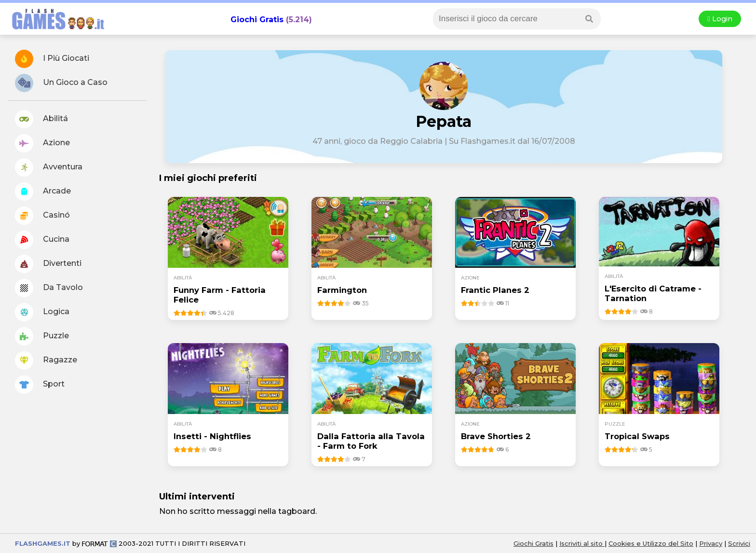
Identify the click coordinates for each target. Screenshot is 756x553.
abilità (183, 278)
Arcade (43, 192)
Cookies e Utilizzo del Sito (651, 543)
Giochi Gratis (257, 20)
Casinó (42, 216)
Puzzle (42, 336)
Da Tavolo (49, 288)
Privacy (711, 543)
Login (720, 19)
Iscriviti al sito (582, 543)
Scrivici (739, 543)
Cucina (42, 240)
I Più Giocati (52, 59)
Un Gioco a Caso (61, 83)
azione (470, 278)
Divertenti (48, 264)
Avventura (49, 167)
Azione (42, 143)
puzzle (615, 424)
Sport (40, 385)
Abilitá (41, 119)
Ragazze (46, 360)
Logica (42, 312)
